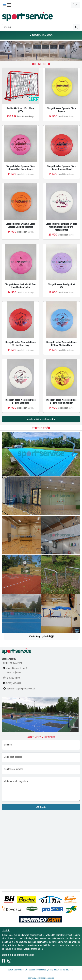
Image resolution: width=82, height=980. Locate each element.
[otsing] (38, 27)
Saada (41, 807)
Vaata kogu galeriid (41, 636)
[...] (29, 472)
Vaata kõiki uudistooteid (41, 419)
